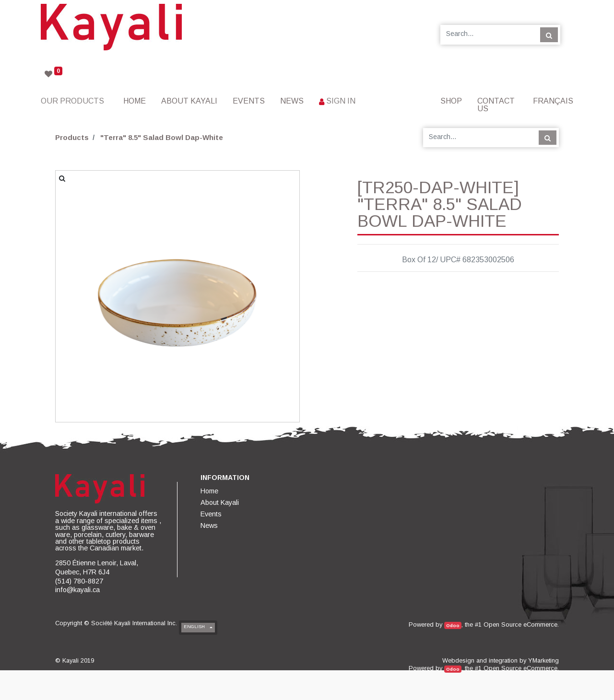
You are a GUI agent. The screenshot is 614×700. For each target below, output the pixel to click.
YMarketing (543, 660)
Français (553, 101)
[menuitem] (135, 101)
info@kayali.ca (77, 590)
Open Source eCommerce (520, 624)
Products (72, 137)
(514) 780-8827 (79, 581)
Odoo (453, 625)
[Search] (549, 35)
